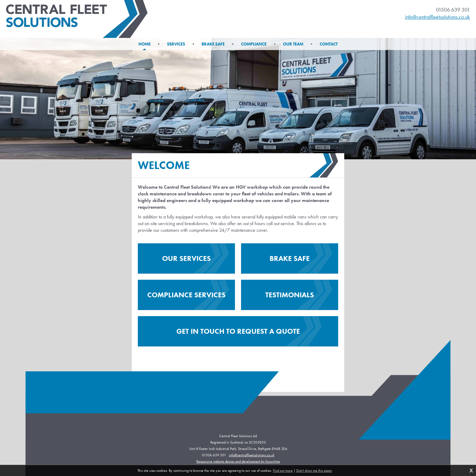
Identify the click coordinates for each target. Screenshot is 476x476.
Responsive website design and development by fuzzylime (238, 461)
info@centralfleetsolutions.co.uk (437, 17)
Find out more (283, 471)
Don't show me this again (314, 471)
